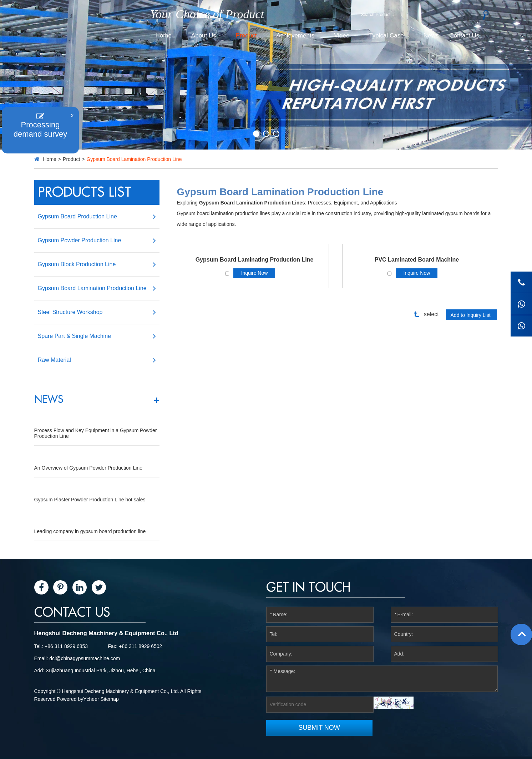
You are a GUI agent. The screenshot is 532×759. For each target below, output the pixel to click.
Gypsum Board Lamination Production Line (134, 159)
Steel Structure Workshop (70, 312)
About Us (204, 36)
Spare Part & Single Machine (74, 336)
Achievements (295, 36)
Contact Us (464, 36)
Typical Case (386, 36)
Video (342, 36)
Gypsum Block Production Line (77, 264)
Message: (382, 679)
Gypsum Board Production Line (77, 216)
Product (246, 36)
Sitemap (110, 699)
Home (164, 36)
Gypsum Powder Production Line (80, 240)
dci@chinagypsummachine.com (85, 658)
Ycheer (91, 699)
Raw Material (54, 360)
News (431, 36)
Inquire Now (255, 273)
